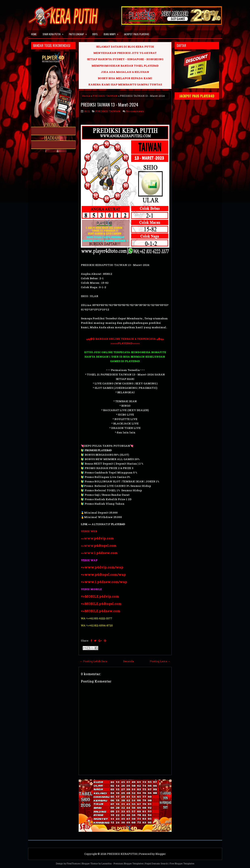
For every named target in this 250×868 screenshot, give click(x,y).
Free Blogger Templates (182, 863)
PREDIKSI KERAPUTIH (122, 854)
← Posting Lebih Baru (93, 661)
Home (34, 34)
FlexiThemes (73, 863)
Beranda (128, 661)
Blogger (161, 854)
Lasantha (107, 863)
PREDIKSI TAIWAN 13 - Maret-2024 (110, 105)
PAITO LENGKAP (79, 33)
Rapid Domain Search (157, 863)
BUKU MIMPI (112, 33)
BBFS (95, 34)
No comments (135, 111)
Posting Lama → (160, 661)
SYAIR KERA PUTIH (54, 33)
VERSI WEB (89, 531)
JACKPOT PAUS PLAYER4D (137, 34)
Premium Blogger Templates (128, 863)
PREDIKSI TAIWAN (105, 96)
